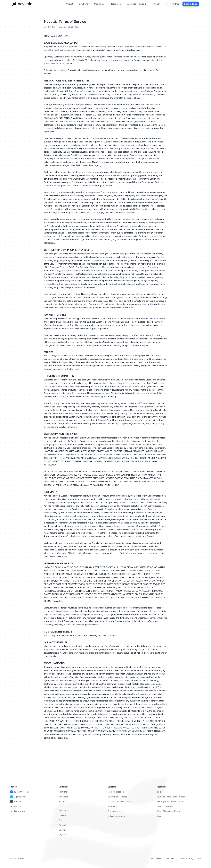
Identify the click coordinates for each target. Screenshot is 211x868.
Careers (63, 815)
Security (63, 830)
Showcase (64, 797)
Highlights (63, 792)
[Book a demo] (191, 4)
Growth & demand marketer (120, 801)
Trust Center (155, 859)
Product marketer (116, 811)
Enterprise (131, 4)
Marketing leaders (116, 792)
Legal (63, 834)
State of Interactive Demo (168, 811)
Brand (62, 820)
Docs (159, 816)
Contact (62, 825)
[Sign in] (158, 4)
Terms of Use (171, 859)
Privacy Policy (187, 859)
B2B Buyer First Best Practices (170, 801)
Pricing (142, 4)
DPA (199, 859)
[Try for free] (174, 4)
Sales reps (113, 806)
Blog (159, 792)
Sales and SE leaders (117, 797)
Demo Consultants (165, 806)
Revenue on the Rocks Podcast (171, 797)
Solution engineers (116, 816)
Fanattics (63, 801)
